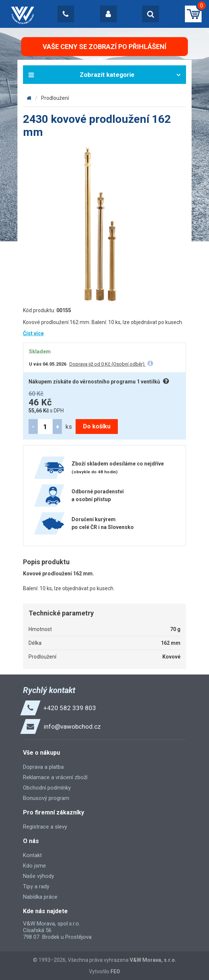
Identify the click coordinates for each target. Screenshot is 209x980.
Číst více (33, 333)
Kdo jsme (34, 866)
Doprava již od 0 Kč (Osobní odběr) (107, 364)
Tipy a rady (36, 886)
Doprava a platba (43, 767)
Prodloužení (55, 98)
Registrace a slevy (45, 827)
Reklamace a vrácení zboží (55, 777)
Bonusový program (46, 798)
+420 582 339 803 (70, 708)
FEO (115, 971)
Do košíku (97, 426)
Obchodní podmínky (47, 788)
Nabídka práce (40, 897)
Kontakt (32, 855)
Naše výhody (39, 876)
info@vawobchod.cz (72, 726)
